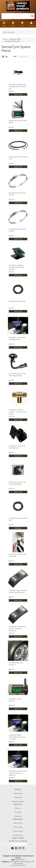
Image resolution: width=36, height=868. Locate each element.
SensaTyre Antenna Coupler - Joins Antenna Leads (18, 412)
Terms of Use (18, 823)
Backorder (18, 528)
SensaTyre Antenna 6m (17, 301)
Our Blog (18, 812)
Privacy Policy (18, 827)
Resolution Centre (18, 802)
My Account (18, 793)
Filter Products (9, 32)
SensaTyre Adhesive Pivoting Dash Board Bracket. (16, 267)
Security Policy (18, 835)
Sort (15, 56)
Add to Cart (18, 94)
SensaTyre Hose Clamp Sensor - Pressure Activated (17, 629)
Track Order (18, 797)
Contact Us (18, 816)
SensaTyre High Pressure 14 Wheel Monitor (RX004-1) (18, 773)
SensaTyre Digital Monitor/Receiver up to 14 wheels (17, 737)
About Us (18, 808)
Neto (24, 865)
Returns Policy (18, 831)
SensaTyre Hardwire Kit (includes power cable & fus (18, 86)
